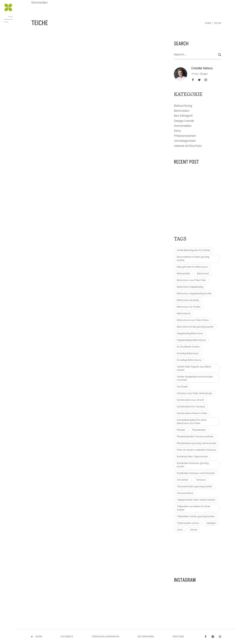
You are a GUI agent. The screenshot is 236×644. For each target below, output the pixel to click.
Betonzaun (182, 111)
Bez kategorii (183, 116)
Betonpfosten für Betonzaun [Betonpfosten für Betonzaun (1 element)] (192, 267)
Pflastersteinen (185, 136)
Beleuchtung (183, 106)
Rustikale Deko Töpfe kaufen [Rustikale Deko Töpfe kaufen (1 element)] (192, 456)
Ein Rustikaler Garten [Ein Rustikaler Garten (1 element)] (188, 347)
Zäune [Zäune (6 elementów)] (194, 530)
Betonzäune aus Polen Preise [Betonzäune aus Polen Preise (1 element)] (193, 320)
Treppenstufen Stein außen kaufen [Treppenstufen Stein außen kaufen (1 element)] (196, 500)
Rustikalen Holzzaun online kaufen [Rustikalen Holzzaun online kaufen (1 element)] (196, 473)
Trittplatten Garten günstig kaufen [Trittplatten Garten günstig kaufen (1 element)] (196, 516)
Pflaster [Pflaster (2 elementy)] (181, 430)
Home (208, 23)
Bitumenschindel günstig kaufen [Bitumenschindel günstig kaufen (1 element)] (195, 327)
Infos (177, 131)
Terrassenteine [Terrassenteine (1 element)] (185, 493)
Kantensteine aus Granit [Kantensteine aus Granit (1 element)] (190, 400)
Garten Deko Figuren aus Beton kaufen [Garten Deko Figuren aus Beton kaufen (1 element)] (194, 368)
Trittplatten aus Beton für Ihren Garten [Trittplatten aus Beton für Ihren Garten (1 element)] (194, 508)
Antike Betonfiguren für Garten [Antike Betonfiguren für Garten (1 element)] (194, 250)
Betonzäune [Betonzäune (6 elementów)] (184, 313)
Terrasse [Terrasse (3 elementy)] (201, 480)
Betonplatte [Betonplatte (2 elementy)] (183, 273)
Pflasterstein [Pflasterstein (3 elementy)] (199, 430)
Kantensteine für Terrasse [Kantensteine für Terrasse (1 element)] (191, 407)
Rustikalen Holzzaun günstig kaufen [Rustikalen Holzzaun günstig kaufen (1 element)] (193, 465)
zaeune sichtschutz (188, 146)
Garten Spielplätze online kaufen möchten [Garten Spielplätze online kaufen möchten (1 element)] (195, 378)
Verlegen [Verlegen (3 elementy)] (211, 523)
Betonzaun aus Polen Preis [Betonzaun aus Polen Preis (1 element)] (191, 280)
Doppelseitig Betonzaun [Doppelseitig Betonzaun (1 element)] (190, 333)
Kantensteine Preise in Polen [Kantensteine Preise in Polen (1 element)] (192, 413)
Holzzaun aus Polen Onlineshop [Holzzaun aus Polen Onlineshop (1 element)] (194, 393)
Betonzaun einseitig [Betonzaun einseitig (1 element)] (188, 300)
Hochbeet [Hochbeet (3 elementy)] (182, 387)
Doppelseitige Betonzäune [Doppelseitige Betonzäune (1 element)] (191, 340)
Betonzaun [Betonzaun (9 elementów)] (203, 273)
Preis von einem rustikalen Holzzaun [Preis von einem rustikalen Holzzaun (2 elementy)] (197, 450)
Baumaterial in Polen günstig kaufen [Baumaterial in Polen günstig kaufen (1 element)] (193, 259)
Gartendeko (183, 126)
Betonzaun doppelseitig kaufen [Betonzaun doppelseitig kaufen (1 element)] (194, 293)
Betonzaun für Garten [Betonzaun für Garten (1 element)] (189, 307)
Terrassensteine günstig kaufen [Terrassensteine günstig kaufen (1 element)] (195, 486)
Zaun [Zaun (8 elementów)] (180, 530)
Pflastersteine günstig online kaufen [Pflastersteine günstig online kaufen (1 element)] (197, 443)
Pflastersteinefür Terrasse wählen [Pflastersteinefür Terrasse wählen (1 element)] (195, 437)
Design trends (184, 121)
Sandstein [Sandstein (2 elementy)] (183, 480)
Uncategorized (185, 141)
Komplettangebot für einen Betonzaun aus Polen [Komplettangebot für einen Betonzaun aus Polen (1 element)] (192, 422)
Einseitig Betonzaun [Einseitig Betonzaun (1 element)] (188, 353)
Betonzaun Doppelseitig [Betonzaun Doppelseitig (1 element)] (190, 287)
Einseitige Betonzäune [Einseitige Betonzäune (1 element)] (189, 360)
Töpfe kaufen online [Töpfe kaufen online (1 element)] (188, 523)
